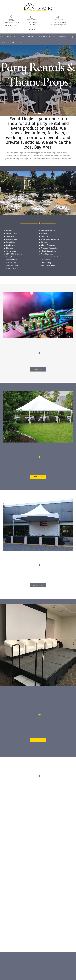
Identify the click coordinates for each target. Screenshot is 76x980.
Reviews (63, 36)
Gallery (53, 36)
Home (2, 36)
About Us (11, 36)
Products (32, 36)
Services (21, 36)
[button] (38, 369)
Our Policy (5, 42)
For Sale (43, 36)
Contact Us (17, 42)
